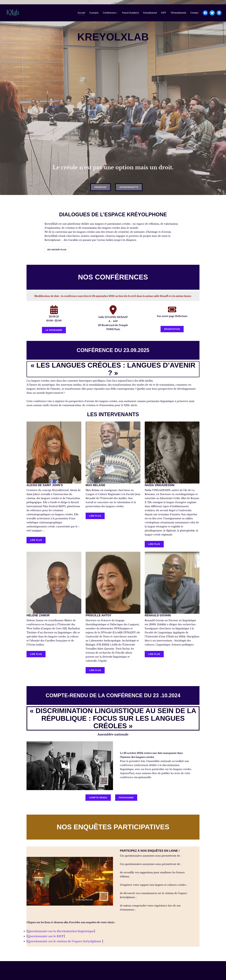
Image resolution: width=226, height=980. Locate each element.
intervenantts (129, 187)
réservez (101, 187)
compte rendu (98, 798)
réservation (172, 329)
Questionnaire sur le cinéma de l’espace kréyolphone (67, 941)
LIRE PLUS (36, 540)
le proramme (54, 330)
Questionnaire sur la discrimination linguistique (63, 931)
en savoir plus (57, 250)
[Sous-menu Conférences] (117, 13)
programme (126, 798)
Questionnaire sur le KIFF (47, 936)
